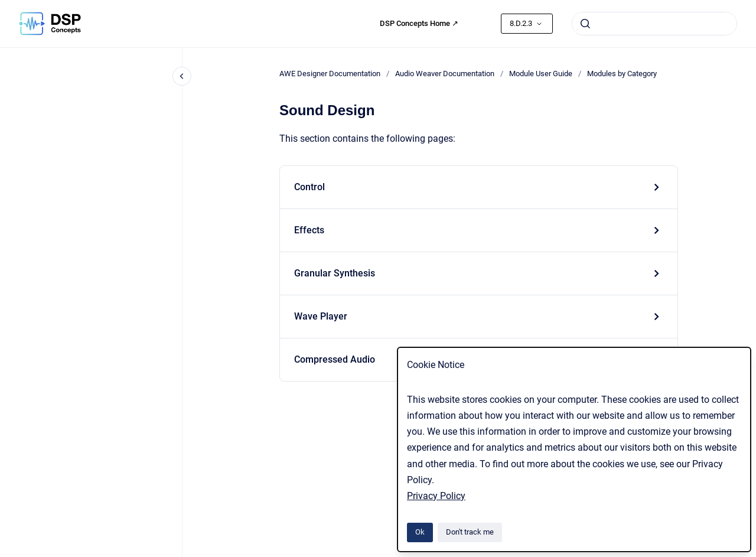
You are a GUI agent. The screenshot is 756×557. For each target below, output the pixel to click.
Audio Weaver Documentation (445, 74)
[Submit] (585, 24)
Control (309, 187)
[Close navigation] (182, 76)
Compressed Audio (335, 359)
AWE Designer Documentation (330, 74)
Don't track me (470, 532)
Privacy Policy (436, 496)
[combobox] (654, 24)
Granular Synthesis (335, 273)
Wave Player (321, 316)
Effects (309, 230)
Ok (420, 532)
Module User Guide (541, 74)
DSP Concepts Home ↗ (419, 23)
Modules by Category (622, 74)
